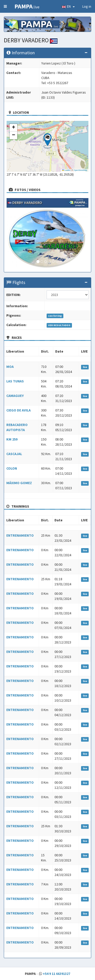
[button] (48, 141)
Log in (87, 6)
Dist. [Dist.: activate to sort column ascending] (45, 351)
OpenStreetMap (80, 170)
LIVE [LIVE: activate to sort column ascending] (84, 351)
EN (68, 6)
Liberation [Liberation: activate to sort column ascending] (15, 351)
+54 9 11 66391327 (56, 974)
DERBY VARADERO (31, 40)
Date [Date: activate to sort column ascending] (59, 351)
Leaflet (66, 170)
